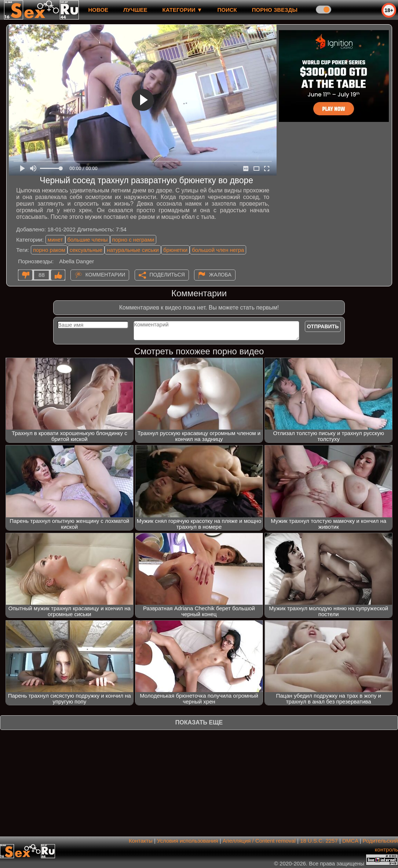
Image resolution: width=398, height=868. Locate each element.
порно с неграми (133, 240)
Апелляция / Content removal (259, 841)
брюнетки (175, 250)
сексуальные (86, 250)
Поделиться (167, 275)
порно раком (49, 250)
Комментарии (105, 275)
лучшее (135, 10)
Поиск (227, 10)
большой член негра (218, 250)
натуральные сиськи (133, 250)
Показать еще (199, 722)
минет (55, 240)
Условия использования (188, 841)
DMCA (350, 841)
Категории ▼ (182, 10)
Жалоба (220, 275)
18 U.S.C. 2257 (319, 841)
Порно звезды (275, 10)
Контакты (141, 841)
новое (98, 10)
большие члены (88, 240)
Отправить (323, 326)
